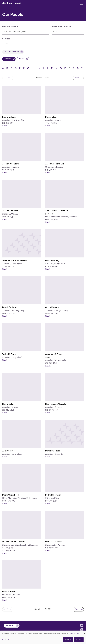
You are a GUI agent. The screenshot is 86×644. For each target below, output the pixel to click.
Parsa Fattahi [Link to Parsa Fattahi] (51, 117)
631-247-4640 (51, 266)
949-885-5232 (52, 313)
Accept (79, 640)
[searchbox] (26, 44)
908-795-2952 (8, 313)
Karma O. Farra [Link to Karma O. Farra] (9, 117)
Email (5, 126)
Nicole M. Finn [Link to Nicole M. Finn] (9, 404)
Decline (68, 640)
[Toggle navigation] (81, 3)
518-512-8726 (8, 410)
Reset (22, 59)
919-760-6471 (51, 170)
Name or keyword (10, 27)
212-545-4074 (8, 123)
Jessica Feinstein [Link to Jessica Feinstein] (10, 211)
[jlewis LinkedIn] (82, 625)
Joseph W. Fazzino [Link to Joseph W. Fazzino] (11, 164)
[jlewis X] (82, 630)
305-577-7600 (51, 501)
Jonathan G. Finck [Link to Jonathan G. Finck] (53, 354)
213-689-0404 (9, 550)
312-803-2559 (51, 410)
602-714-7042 (51, 219)
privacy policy (74, 634)
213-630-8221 (8, 266)
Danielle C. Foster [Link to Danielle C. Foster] (53, 542)
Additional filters (12, 52)
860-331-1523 (8, 170)
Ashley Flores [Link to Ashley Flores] (8, 451)
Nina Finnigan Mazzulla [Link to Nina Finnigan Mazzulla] (55, 404)
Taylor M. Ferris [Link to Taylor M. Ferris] (9, 354)
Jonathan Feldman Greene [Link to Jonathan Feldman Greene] (14, 261)
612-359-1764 (51, 363)
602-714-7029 (8, 597)
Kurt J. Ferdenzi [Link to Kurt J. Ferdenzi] (9, 308)
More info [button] (5, 640)
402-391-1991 (8, 217)
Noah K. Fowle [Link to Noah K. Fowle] (9, 592)
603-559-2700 (9, 501)
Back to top (11, 625)
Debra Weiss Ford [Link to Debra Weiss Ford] (10, 495)
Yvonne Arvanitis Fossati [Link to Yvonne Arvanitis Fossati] (13, 542)
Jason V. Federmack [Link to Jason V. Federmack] (54, 164)
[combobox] (26, 44)
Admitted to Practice (62, 27)
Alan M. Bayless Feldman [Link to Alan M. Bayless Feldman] (56, 211)
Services (6, 39)
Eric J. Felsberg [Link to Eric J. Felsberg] (52, 261)
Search (8, 59)
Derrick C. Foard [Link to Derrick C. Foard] (53, 451)
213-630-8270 (52, 548)
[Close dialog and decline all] (84, 633)
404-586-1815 (51, 123)
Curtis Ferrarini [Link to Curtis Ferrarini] (52, 308)
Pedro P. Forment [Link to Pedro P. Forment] (53, 495)
